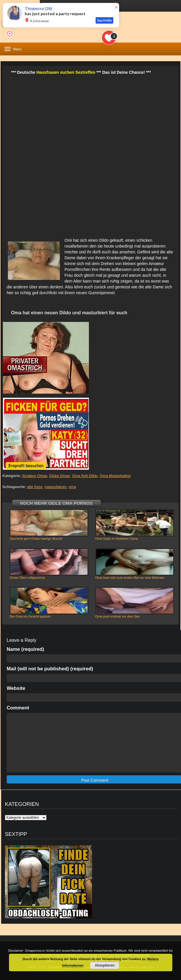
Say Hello (104, 20)
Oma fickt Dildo (85, 476)
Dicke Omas (60, 476)
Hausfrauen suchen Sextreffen (66, 72)
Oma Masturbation (115, 476)
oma (72, 487)
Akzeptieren (105, 965)
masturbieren (55, 487)
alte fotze (35, 487)
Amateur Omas (34, 476)
